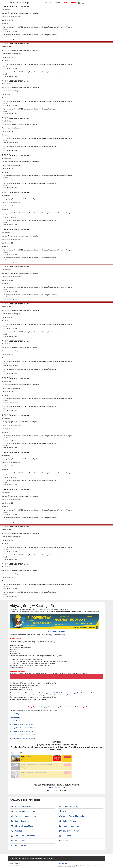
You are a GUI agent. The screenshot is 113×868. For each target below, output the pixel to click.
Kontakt (52, 858)
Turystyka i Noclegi (69, 806)
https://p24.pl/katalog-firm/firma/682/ (22, 728)
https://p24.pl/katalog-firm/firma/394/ (22, 731)
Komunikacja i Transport (23, 836)
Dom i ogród (18, 841)
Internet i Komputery (69, 826)
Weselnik (17, 831)
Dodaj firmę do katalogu (27, 858)
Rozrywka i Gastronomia (23, 811)
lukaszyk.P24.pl (15, 721)
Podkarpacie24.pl (20, 2)
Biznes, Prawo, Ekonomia (71, 816)
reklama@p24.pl (56, 788)
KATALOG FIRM (56, 632)
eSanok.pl (62, 635)
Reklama (58, 2)
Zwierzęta (65, 836)
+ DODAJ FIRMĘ (70, 2)
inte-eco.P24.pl (15, 714)
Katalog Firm (47, 2)
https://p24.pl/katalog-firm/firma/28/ (21, 724)
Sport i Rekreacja (20, 821)
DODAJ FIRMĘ (19, 846)
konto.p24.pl (57, 676)
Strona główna (14, 858)
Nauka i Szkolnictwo (69, 831)
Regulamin (38, 858)
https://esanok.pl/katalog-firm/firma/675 (22, 735)
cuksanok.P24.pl (15, 717)
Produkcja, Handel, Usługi (24, 816)
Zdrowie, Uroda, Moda (22, 826)
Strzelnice (63, 841)
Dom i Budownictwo (21, 806)
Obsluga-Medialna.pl (63, 863)
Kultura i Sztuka (67, 821)
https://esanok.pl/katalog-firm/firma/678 (22, 738)
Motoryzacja (66, 811)
